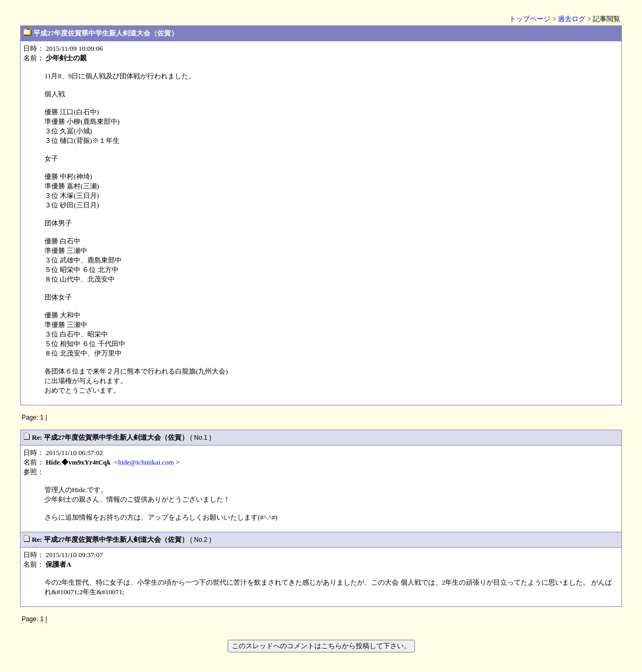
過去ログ (572, 19)
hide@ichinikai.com (146, 462)
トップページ (530, 19)
